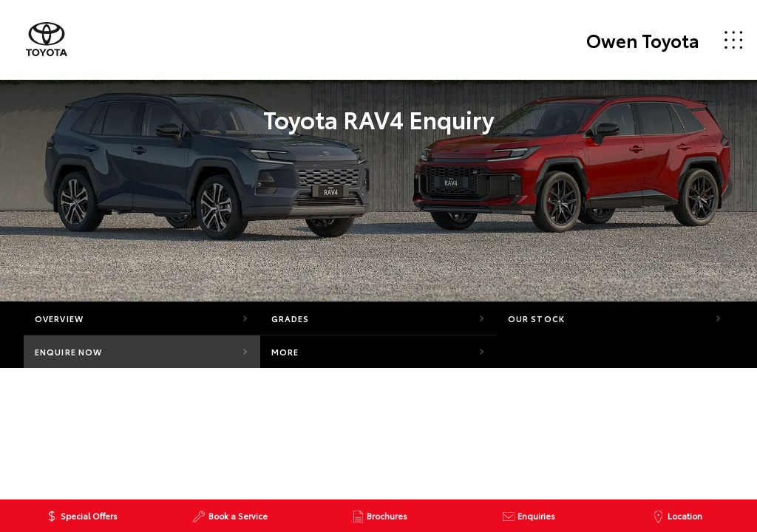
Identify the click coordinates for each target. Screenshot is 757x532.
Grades (291, 318)
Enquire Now (68, 352)
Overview (59, 318)
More (285, 352)
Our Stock (536, 318)
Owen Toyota (643, 40)
